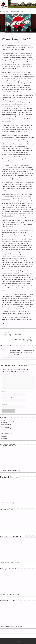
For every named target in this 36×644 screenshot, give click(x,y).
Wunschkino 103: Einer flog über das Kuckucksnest (14, 334)
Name (4, 391)
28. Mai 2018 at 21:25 (29, 350)
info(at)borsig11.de (7, 434)
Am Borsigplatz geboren (26, 231)
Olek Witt (26, 43)
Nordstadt (6, 294)
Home (3, 12)
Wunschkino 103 (9, 43)
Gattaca (18, 195)
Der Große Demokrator (9, 106)
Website (5, 404)
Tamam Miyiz (15, 203)
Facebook (4, 438)
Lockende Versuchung (9, 74)
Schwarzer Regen (8, 157)
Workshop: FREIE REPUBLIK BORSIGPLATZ (22, 339)
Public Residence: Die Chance (22, 45)
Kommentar (6, 374)
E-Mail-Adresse (7, 398)
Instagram (4, 437)
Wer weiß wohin (10, 207)
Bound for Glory (14, 125)
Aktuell (8, 12)
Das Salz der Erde (8, 216)
